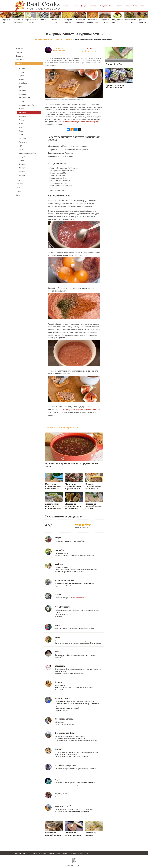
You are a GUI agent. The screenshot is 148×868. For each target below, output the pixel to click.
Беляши (22, 68)
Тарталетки (23, 142)
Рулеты (21, 124)
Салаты (128, 6)
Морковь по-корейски (27, 105)
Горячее (75, 6)
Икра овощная (24, 98)
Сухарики (22, 131)
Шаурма (22, 172)
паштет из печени (79, 597)
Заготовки (94, 6)
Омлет (21, 109)
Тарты (21, 146)
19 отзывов (89, 48)
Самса (21, 127)
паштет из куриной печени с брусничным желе (79, 410)
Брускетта (23, 72)
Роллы (21, 120)
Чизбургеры (23, 168)
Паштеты (22, 113)
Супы (143, 6)
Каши (111, 6)
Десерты (84, 6)
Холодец (22, 157)
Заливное (22, 94)
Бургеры (22, 76)
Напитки (119, 6)
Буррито (22, 79)
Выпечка (66, 6)
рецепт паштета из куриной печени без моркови (80, 122)
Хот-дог (21, 161)
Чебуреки (22, 164)
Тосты (21, 149)
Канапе (21, 101)
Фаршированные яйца (27, 153)
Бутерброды (23, 83)
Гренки (21, 87)
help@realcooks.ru (74, 867)
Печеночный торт (25, 116)
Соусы (136, 6)
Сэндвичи (22, 138)
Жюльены (23, 90)
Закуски (104, 6)
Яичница (22, 175)
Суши (21, 135)
